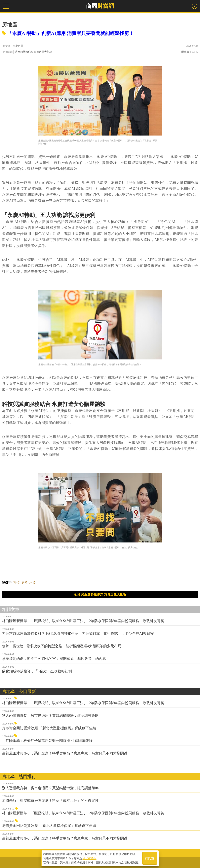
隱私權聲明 (90, 858)
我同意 (150, 858)
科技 (17, 582)
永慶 (32, 582)
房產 (24, 582)
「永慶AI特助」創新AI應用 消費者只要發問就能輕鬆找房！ (68, 33)
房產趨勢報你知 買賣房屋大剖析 (34, 52)
